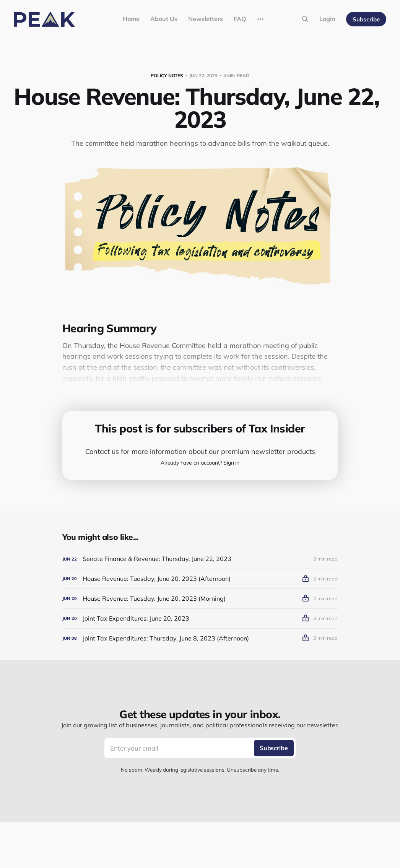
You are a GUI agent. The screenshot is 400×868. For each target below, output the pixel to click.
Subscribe (366, 19)
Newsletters (206, 19)
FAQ (240, 19)
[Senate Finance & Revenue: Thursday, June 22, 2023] (200, 559)
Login (327, 19)
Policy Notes (167, 76)
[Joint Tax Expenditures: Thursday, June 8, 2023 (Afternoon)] (200, 638)
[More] (260, 19)
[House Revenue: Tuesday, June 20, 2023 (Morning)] (200, 599)
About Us (164, 19)
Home (131, 19)
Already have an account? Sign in (200, 463)
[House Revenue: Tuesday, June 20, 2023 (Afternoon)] (200, 579)
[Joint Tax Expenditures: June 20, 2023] (200, 618)
